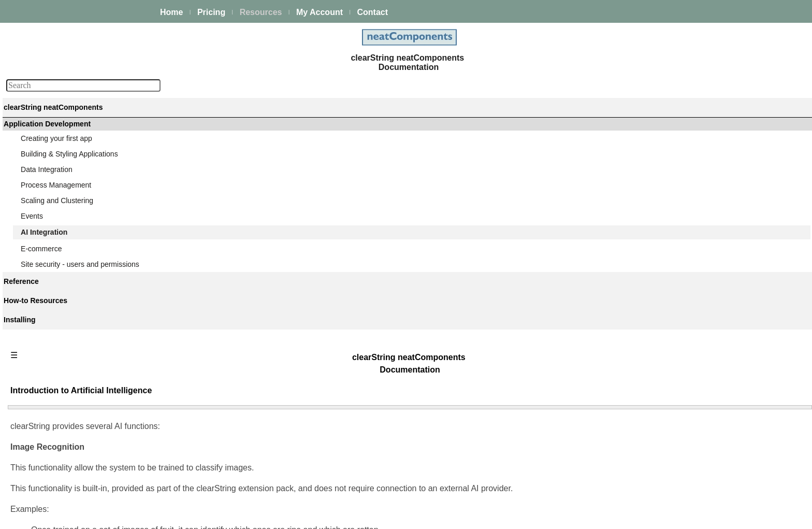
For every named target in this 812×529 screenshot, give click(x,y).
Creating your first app (57, 175)
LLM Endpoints (54, 433)
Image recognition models (71, 304)
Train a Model (52, 360)
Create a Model (55, 318)
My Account (320, 12)
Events (33, 245)
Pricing (211, 12)
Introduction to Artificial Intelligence (92, 273)
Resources (261, 12)
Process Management (57, 217)
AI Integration (43, 259)
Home (171, 12)
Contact (372, 12)
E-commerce (42, 447)
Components (42, 490)
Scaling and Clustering (58, 231)
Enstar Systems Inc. (402, 515)
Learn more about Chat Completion (233, 470)
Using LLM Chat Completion (75, 419)
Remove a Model (57, 346)
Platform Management (57, 145)
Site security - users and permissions (81, 461)
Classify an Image (59, 374)
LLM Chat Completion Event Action (86, 405)
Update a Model (56, 332)
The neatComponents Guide (67, 131)
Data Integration (48, 203)
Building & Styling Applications (70, 189)
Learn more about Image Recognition (237, 283)
